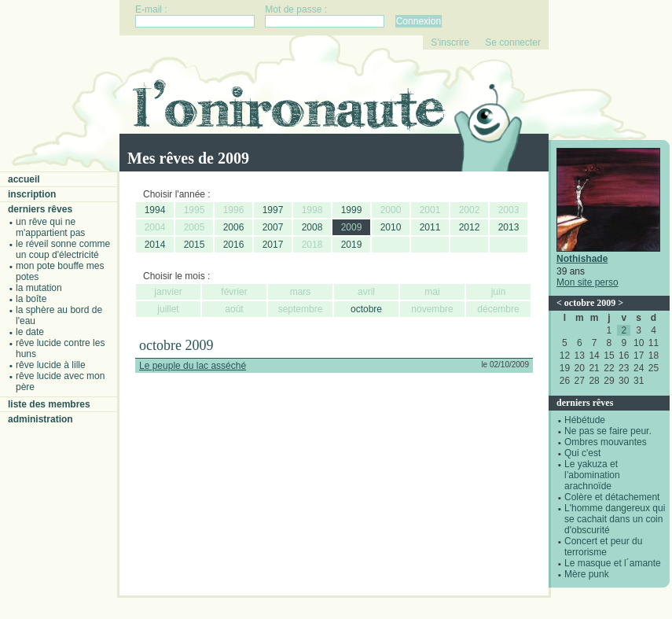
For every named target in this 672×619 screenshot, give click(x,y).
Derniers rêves (40, 209)
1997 (273, 210)
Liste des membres (49, 404)
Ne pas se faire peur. (608, 431)
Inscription (32, 194)
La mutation (39, 288)
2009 (352, 227)
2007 (273, 227)
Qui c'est (582, 453)
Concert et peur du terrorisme (603, 547)
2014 (155, 245)
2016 (234, 245)
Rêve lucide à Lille (51, 365)
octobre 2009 (590, 303)
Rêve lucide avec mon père (60, 381)
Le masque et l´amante (613, 563)
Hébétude (585, 420)
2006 (234, 227)
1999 (352, 210)
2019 (352, 245)
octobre (366, 309)
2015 (195, 245)
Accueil (24, 179)
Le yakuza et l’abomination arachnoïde (592, 475)
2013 (509, 227)
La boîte (31, 299)
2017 (273, 245)
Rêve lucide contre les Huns (60, 348)
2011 (430, 227)
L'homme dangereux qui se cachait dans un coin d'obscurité (615, 519)
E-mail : (151, 9)
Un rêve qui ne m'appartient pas (50, 227)
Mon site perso (588, 282)
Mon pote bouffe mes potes (60, 271)
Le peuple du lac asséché (193, 366)
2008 (312, 227)
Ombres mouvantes (606, 442)
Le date (30, 332)
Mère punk (587, 574)
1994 (155, 210)
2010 (391, 227)
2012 (470, 227)
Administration (40, 419)
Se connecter (513, 42)
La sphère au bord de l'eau (59, 315)
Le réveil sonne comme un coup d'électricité (63, 249)
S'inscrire (450, 42)
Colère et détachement (612, 497)
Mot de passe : (296, 9)
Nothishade (582, 259)
